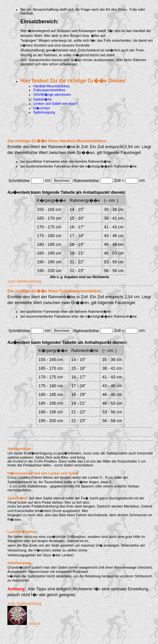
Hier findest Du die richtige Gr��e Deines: (74, 81)
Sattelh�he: (18, 498)
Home (24, 623)
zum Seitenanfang (24, 281)
